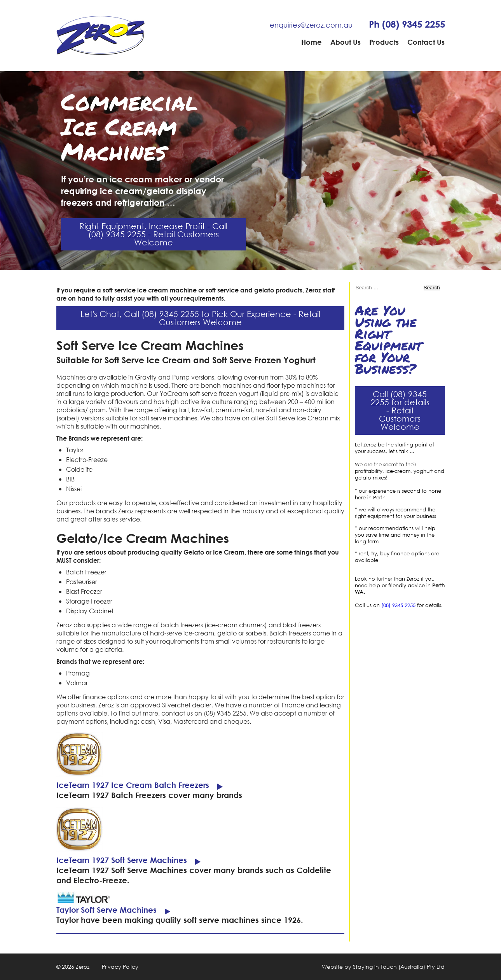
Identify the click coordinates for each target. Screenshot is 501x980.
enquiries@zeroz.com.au (311, 25)
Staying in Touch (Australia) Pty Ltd (399, 967)
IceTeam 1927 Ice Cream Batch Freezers (133, 785)
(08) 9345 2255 (398, 605)
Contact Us (426, 42)
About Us (346, 42)
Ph (407, 24)
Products (384, 42)
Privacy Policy (120, 967)
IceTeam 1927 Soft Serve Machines (122, 860)
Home (312, 42)
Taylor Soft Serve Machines (106, 910)
